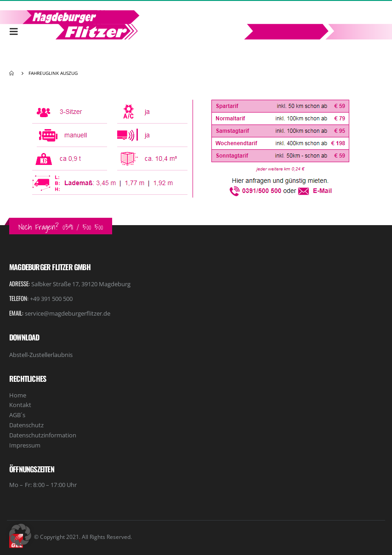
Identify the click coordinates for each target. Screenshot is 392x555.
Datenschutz (26, 425)
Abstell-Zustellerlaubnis (41, 355)
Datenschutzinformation (43, 435)
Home (18, 395)
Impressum (25, 445)
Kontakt (20, 405)
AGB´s (17, 415)
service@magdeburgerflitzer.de (68, 313)
